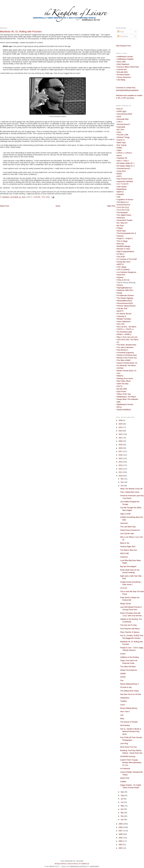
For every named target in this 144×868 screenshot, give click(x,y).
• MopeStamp (121, 189)
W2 (126, 72)
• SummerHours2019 (124, 114)
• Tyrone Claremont (123, 77)
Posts (121, 32)
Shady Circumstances (129, 670)
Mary (122, 719)
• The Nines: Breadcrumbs (126, 345)
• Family (119, 293)
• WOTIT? (120, 311)
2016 (121, 455)
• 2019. (119, 117)
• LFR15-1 (120, 153)
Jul (122, 799)
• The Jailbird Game (123, 215)
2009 (121, 824)
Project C (129, 238)
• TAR (118, 197)
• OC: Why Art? (122, 223)
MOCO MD (125, 553)
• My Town (120, 226)
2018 (121, 448)
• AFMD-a (127, 334)
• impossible (121, 127)
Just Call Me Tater (127, 534)
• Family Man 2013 (123, 262)
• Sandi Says (121, 231)
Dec (122, 479)
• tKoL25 (119, 109)
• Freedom (120, 194)
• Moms (119, 156)
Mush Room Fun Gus (128, 747)
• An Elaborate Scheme (125, 295)
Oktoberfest (125, 698)
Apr (122, 809)
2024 (121, 427)
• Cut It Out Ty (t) (122, 207)
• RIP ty (119, 407)
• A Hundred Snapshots (125, 353)
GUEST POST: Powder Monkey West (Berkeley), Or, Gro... (131, 763)
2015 (121, 459)
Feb (122, 816)
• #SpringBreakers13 (124, 288)
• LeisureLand (121, 69)
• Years (119, 322)
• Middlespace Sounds (124, 404)
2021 (121, 438)
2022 (121, 434)
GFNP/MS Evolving (128, 757)
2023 (121, 431)
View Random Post (123, 46)
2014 (121, 462)
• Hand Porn (121, 275)
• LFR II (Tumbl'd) (123, 270)
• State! (119, 150)
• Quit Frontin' (121, 392)
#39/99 (123, 674)
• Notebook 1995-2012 (125, 290)
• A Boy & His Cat (123, 280)
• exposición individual (124, 181)
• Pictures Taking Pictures (126, 306)
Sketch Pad (125, 778)
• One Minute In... (123, 350)
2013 (121, 465)
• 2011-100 (120, 324)
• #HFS (119, 176)
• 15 (117, 342)
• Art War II (120, 254)
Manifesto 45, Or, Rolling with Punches (21, 32)
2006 (121, 834)
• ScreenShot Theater (124, 220)
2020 (121, 441)
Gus (122, 680)
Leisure (37, 197)
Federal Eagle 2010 (128, 547)
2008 (121, 827)
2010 (121, 476)
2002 (121, 848)
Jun (122, 802)
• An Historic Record (124, 314)
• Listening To (121, 316)
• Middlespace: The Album (126, 397)
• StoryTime (120, 218)
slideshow (126, 322)
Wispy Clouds (126, 604)
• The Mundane (122, 213)
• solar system (121, 187)
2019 (121, 445)
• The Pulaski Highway (125, 298)
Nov (122, 482)
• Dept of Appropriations (125, 252)
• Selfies (119, 148)
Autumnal (124, 523)
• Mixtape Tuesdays (123, 319)
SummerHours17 (124, 124)
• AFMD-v (120, 334)
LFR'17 (120, 122)
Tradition (124, 701)
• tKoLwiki (120, 72)
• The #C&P (120, 257)
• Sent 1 (119, 161)
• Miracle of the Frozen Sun (126, 358)
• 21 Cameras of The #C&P (126, 259)
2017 (121, 452)
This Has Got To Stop (128, 625)
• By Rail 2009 (121, 389)
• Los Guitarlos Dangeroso (126, 272)
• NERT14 (120, 192)
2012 (121, 469)
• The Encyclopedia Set (125, 233)
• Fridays (119, 228)
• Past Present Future (124, 179)
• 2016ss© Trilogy (123, 137)
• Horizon (119, 285)
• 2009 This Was (122, 384)
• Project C (120, 238)
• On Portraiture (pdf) (124, 332)
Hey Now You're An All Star (131, 694)
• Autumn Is (120, 140)
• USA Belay (121, 80)
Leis (122, 715)
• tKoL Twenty (121, 145)
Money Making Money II (129, 684)
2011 (121, 472)
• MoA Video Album (123, 381)
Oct (122, 486)
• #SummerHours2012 (124, 303)
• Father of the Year (123, 394)
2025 (121, 424)
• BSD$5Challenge (123, 246)
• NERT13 (120, 264)
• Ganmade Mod (122, 119)
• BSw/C (119, 174)
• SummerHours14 (123, 205)
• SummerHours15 (123, 168)
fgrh (124, 111)
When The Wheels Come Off (131, 489)
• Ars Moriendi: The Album (126, 366)
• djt (117, 130)
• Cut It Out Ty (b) (123, 210)
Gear (127, 67)
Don (123, 130)
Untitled (123, 782)
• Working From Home (124, 379)
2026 (121, 420)
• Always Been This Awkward (127, 399)
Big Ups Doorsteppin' (128, 566)
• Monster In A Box (123, 249)
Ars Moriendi (125, 769)
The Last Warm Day (128, 527)
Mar (122, 813)
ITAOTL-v (121, 329)
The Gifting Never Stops (130, 691)
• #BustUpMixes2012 (124, 301)
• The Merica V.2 (122, 202)
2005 (121, 838)
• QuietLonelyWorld (123, 410)
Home (58, 206)
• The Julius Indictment (125, 347)
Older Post (111, 206)
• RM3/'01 (120, 376)
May (123, 806)
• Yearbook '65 (121, 158)
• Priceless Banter (123, 75)
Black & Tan (125, 543)
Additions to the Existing (130, 657)
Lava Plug (124, 743)
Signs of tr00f (125, 514)
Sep (122, 792)
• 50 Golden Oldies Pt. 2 (125, 166)
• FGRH (119, 111)
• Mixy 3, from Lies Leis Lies (127, 337)
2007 (121, 831)
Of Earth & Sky (126, 687)
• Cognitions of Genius (124, 200)
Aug (122, 795)
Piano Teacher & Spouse (130, 632)
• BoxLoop (120, 244)
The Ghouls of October (129, 722)
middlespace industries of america (72, 864)
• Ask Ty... (120, 386)
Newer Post (4, 206)
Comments (123, 36)
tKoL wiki (46, 197)
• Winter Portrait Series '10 (126, 371)
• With (118, 402)
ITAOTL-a (130, 329)
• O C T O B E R (122, 184)
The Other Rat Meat (128, 667)
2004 (121, 841)
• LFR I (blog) (121, 267)
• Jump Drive (121, 171)
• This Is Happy (122, 241)
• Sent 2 (126, 161)
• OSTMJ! (120, 368)
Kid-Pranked (125, 725)
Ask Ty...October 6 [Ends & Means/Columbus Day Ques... (131, 732)
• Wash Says (121, 143)
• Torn (118, 373)
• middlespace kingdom (125, 59)
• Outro (119, 132)
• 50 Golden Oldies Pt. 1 (125, 163)
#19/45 (123, 677)
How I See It (125, 712)
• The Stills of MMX (123, 360)
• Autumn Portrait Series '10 (127, 363)
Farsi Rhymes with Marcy (130, 629)
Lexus (123, 705)
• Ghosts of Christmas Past (126, 355)
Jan (122, 820)
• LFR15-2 (128, 153)
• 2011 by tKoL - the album (126, 327)
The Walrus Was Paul (129, 550)
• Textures (120, 236)
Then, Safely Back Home (130, 492)
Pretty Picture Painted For (130, 530)
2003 (121, 845)
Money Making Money (129, 708)
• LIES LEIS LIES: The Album (127, 340)
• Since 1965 (121, 62)
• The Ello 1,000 (122, 135)
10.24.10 (124, 588)
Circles (123, 654)
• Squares (120, 277)
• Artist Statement (123, 64)
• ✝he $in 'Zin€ (122, 309)
